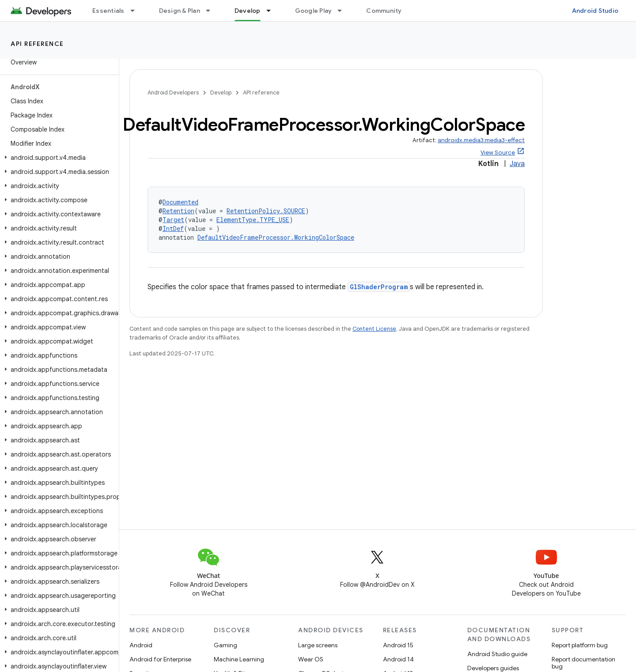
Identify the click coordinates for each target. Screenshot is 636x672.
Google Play (314, 11)
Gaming (225, 645)
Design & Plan (180, 11)
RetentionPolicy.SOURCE (266, 211)
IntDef (173, 228)
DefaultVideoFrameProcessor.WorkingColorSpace (276, 237)
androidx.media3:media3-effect (481, 140)
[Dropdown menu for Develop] (273, 11)
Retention (178, 211)
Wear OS (311, 659)
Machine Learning (239, 659)
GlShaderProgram (379, 287)
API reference (37, 44)
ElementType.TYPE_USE (253, 220)
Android (141, 645)
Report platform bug (580, 645)
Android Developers (173, 92)
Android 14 (398, 659)
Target (173, 220)
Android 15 (398, 645)
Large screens (318, 645)
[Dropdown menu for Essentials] (136, 11)
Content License (374, 329)
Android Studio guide (497, 654)
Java (517, 164)
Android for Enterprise (160, 659)
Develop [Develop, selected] (248, 11)
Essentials (108, 11)
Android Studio (595, 11)
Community (384, 11)
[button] (58, 158)
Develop (221, 92)
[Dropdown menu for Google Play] (344, 11)
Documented (180, 202)
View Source (498, 153)
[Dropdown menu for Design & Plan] (212, 11)
